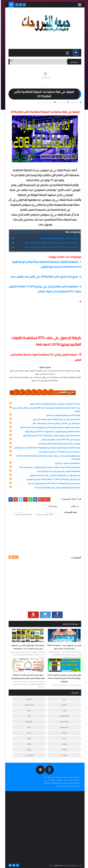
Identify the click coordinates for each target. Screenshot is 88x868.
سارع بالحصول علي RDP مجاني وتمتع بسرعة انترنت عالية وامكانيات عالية (51, 247)
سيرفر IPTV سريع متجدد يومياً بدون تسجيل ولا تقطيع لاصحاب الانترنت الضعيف (54, 404)
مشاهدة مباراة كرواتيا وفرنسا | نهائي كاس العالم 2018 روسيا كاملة (57, 488)
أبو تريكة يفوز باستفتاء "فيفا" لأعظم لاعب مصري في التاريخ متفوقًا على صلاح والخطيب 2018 (49, 467)
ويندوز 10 (63, 750)
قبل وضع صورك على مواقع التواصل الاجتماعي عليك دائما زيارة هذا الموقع (54, 475)
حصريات (28, 733)
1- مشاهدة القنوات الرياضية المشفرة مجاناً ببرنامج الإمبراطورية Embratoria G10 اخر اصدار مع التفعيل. (46, 264)
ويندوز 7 (28, 750)
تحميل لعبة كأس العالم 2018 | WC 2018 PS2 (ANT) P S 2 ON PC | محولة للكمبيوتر (52, 479)
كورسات (63, 744)
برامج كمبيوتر (63, 727)
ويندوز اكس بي (28, 755)
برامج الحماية (63, 722)
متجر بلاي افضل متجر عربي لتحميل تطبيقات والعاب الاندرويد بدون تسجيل (51, 243)
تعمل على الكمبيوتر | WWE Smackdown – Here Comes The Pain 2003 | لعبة (63, 647)
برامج (28, 716)
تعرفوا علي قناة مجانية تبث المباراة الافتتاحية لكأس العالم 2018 (58, 444)
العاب (63, 710)
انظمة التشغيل (63, 716)
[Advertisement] (41, 41)
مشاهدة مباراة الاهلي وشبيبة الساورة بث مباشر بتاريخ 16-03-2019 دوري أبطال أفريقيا (51, 436)
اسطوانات (28, 699)
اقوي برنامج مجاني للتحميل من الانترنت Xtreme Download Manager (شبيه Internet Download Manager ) (63, 678)
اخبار (44, 102)
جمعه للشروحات (57, 865)
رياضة (38, 102)
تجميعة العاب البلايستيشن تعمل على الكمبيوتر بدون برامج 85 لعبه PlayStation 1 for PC (27, 647)
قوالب (28, 738)
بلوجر (28, 727)
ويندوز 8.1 (63, 755)
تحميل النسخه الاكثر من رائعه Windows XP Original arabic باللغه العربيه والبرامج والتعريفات (27, 677)
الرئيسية (50, 102)
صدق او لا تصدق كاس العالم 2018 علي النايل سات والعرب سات (58, 452)
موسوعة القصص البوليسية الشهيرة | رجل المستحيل (58, 238)
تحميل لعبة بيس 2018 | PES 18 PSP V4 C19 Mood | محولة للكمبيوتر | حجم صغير (53, 483)
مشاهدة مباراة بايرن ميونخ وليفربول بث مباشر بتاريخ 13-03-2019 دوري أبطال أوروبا (52, 431)
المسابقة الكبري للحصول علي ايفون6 (67, 463)
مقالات (28, 744)
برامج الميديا (28, 722)
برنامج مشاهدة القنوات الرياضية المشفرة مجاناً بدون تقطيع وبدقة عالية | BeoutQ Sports (49, 427)
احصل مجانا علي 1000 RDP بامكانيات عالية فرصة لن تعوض (60, 440)
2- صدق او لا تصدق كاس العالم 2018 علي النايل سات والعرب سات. (45, 277)
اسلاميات (63, 705)
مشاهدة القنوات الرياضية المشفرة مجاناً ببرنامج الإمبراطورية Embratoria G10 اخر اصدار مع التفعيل (46, 448)
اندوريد (28, 710)
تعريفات (63, 733)
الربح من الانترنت (28, 705)
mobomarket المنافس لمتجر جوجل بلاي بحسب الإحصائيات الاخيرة (58, 471)
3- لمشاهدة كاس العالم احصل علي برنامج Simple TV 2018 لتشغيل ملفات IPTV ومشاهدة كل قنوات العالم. (44, 289)
